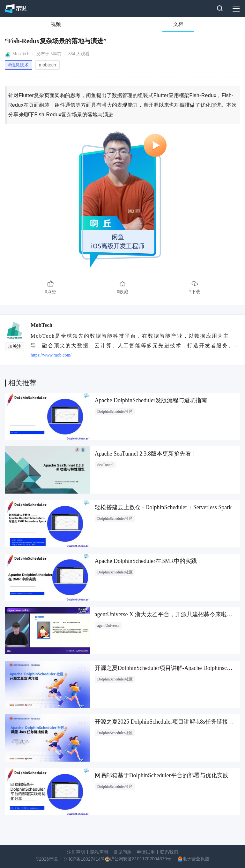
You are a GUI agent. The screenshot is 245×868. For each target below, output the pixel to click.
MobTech (21, 54)
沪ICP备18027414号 (85, 859)
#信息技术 (19, 65)
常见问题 (122, 852)
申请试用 (146, 852)
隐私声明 (99, 852)
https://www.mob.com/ (51, 355)
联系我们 (169, 852)
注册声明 (76, 852)
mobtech (48, 65)
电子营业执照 (196, 859)
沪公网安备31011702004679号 (141, 859)
